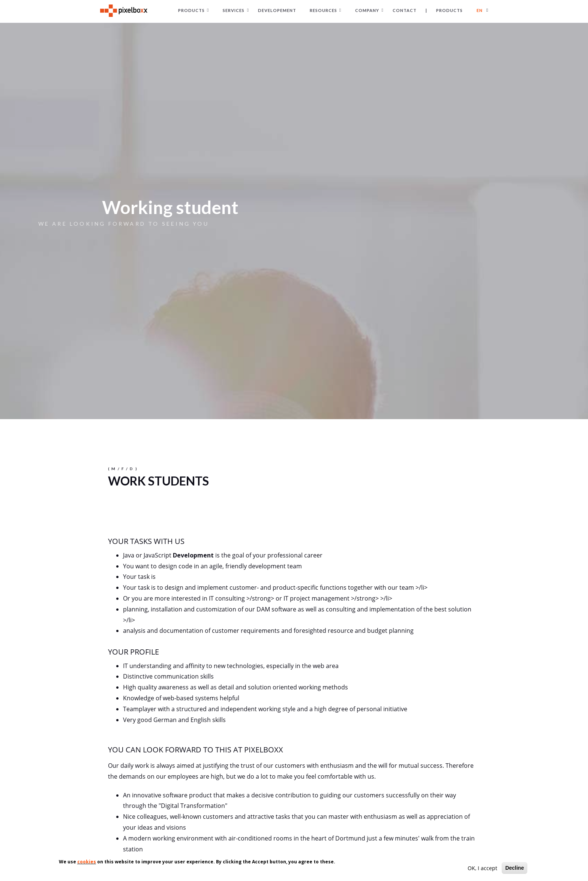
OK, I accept (482, 869)
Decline (514, 869)
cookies (87, 862)
